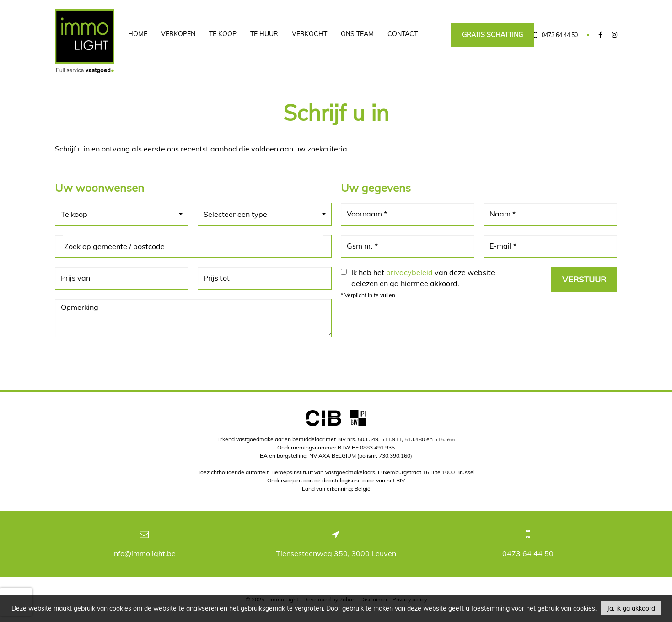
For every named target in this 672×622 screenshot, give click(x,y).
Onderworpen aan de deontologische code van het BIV (336, 480)
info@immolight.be (144, 553)
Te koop (223, 34)
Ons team (357, 34)
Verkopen (178, 34)
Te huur (264, 34)
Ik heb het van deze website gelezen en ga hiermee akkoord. (423, 278)
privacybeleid (409, 272)
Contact (403, 34)
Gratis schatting (492, 35)
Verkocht (309, 34)
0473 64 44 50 (528, 553)
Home (138, 34)
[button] (122, 214)
